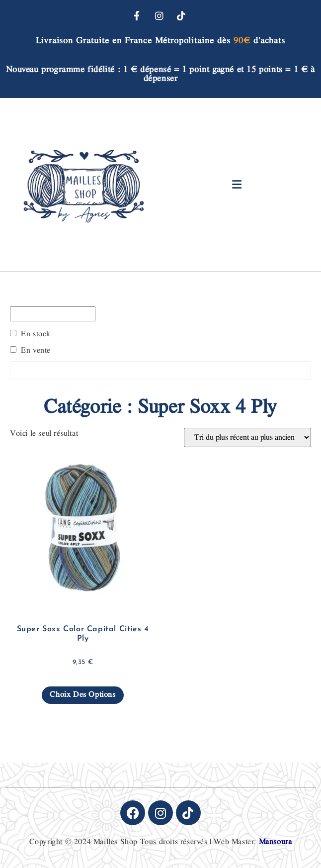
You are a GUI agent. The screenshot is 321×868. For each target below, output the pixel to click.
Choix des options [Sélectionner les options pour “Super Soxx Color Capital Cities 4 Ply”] (82, 695)
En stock (36, 334)
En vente (36, 351)
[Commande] (247, 437)
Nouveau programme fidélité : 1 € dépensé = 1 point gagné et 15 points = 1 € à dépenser (160, 74)
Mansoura (276, 842)
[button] (237, 184)
